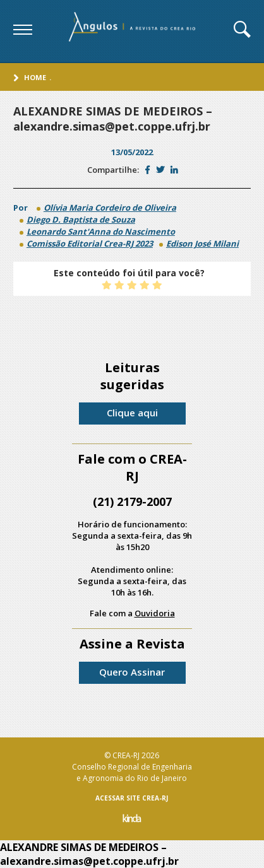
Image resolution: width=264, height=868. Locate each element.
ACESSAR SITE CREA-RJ (132, 798)
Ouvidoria (155, 613)
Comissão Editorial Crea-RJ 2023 (90, 243)
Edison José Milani (202, 243)
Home (35, 77)
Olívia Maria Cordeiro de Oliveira (110, 208)
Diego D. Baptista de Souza (81, 220)
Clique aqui (132, 413)
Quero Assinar (132, 672)
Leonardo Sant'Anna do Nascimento (101, 232)
